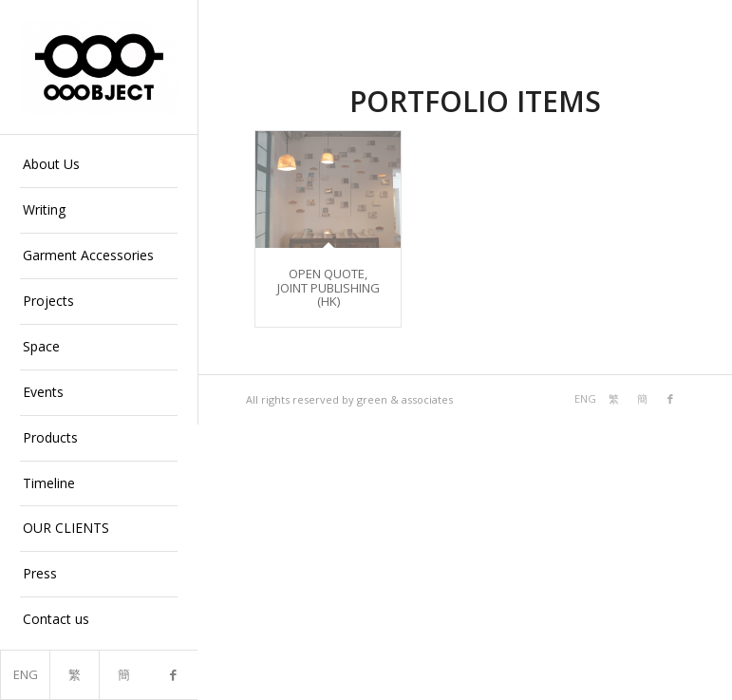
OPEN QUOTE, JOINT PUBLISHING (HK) (328, 287)
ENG (26, 674)
